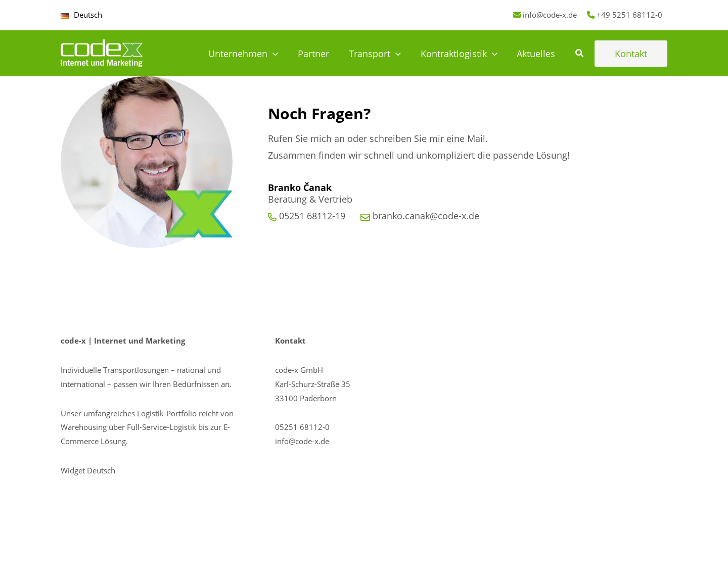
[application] (279, 54)
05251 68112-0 (302, 427)
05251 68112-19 (312, 216)
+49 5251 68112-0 (629, 15)
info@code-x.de (550, 15)
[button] (580, 54)
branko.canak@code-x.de (426, 216)
